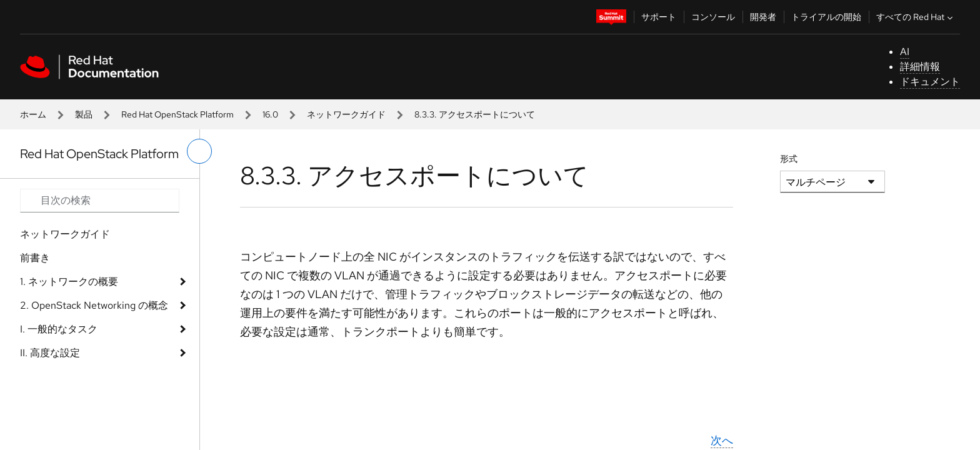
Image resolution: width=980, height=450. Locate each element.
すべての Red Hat (916, 17)
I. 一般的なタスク (59, 329)
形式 (789, 159)
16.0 (270, 114)
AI (905, 52)
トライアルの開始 (826, 17)
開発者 (763, 17)
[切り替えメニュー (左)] (199, 151)
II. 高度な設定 (50, 353)
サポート (659, 17)
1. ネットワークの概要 (69, 282)
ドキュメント (930, 82)
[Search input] (100, 201)
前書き (35, 258)
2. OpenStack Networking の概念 (94, 305)
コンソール (713, 17)
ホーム (33, 114)
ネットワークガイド (346, 114)
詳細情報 (920, 67)
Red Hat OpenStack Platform (177, 114)
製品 (84, 114)
